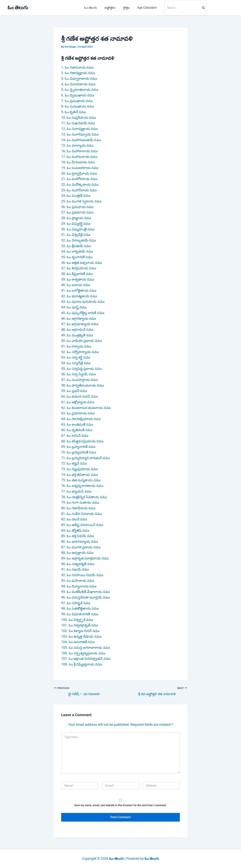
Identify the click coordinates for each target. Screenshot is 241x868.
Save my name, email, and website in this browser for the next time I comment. (121, 805)
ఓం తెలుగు (18, 8)
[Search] (201, 8)
